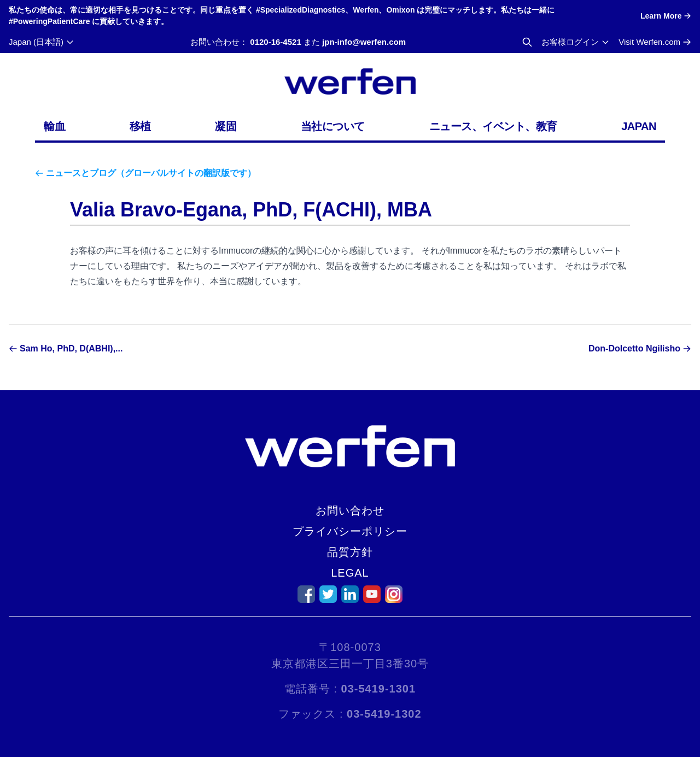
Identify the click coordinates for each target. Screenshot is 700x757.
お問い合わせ (350, 510)
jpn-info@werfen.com (364, 42)
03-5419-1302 (384, 714)
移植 (140, 126)
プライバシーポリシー (350, 531)
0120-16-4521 (275, 42)
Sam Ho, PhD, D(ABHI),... (71, 348)
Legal (350, 573)
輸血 (54, 126)
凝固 (226, 126)
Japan (639, 126)
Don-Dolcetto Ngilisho (634, 348)
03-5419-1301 (379, 689)
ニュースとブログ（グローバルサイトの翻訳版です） (151, 173)
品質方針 (350, 552)
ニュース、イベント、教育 (493, 126)
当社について (333, 126)
